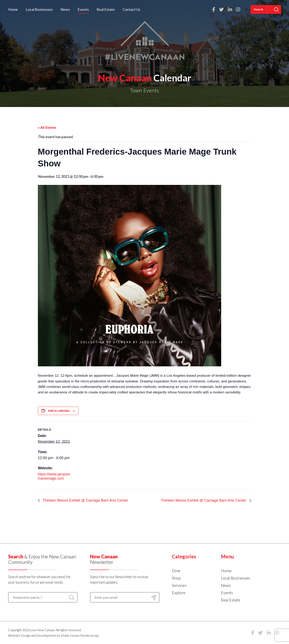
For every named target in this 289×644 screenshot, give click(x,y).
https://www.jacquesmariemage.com (54, 476)
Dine (176, 571)
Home (13, 9)
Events (83, 9)
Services (179, 585)
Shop (176, 578)
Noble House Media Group (80, 635)
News (65, 9)
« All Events (47, 128)
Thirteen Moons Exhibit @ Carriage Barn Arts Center (85, 500)
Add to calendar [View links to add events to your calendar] (59, 411)
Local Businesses (39, 9)
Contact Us (131, 9)
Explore (179, 593)
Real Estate (106, 9)
